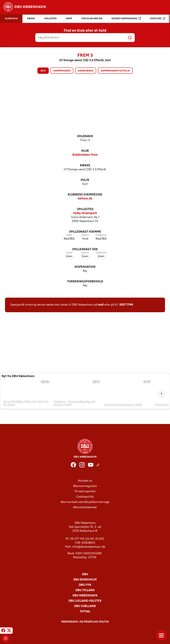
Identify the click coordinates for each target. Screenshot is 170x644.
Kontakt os (85, 481)
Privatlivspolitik (85, 492)
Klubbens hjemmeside (85, 195)
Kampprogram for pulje (115, 71)
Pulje (85, 180)
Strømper (101, 235)
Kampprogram (62, 71)
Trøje (69, 235)
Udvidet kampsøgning (126, 18)
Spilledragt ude (85, 249)
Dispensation (85, 267)
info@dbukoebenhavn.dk (89, 547)
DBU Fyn (85, 585)
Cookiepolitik (85, 497)
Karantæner (86, 71)
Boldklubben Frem (85, 155)
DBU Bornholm (85, 580)
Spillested (85, 209)
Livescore (157, 18)
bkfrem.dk (85, 199)
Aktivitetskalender (85, 507)
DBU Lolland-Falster (85, 601)
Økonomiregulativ (85, 486)
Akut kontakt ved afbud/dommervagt (85, 502)
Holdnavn (85, 136)
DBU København (85, 596)
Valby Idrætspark (85, 213)
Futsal (85, 612)
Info (43, 71)
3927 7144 (126, 305)
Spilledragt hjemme (85, 232)
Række (85, 166)
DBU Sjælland (85, 606)
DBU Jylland (85, 590)
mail (101, 305)
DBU (85, 574)
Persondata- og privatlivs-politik (85, 622)
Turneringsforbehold (85, 282)
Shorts (85, 235)
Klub (85, 151)
